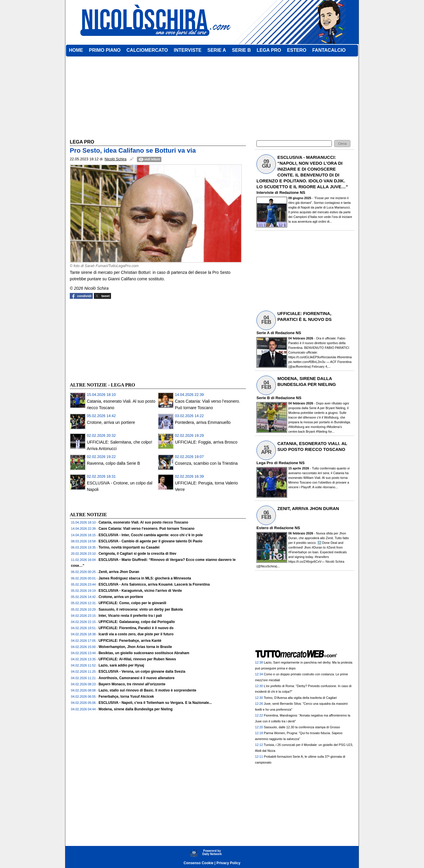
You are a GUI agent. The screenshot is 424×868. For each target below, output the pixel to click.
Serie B (263, 398)
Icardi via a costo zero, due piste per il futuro (136, 634)
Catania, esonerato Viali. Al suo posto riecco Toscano (144, 522)
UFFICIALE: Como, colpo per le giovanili (132, 603)
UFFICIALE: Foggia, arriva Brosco (206, 442)
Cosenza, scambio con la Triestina (206, 463)
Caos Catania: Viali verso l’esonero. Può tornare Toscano (147, 529)
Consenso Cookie (199, 863)
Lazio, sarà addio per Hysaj (121, 665)
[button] (342, 144)
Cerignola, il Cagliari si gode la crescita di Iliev (138, 554)
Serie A (263, 333)
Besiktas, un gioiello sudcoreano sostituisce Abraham (144, 653)
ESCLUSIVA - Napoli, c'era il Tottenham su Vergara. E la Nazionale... (155, 703)
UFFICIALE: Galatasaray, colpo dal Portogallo (137, 622)
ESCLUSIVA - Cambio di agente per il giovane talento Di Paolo (151, 541)
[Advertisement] (114, 340)
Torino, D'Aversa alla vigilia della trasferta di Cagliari (300, 698)
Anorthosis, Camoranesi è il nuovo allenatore (137, 678)
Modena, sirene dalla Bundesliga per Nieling (136, 709)
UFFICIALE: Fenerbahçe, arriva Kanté (130, 641)
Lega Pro (265, 463)
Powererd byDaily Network (212, 852)
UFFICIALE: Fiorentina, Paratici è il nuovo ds (136, 628)
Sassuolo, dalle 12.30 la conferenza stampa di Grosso (302, 727)
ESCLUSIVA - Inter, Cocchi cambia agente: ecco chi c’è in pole (151, 535)
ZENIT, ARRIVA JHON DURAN (308, 508)
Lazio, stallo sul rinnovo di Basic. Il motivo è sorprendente (148, 690)
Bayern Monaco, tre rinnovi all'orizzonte (132, 684)
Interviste (265, 193)
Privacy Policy (228, 863)
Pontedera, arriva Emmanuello (203, 422)
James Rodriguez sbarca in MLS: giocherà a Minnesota (145, 578)
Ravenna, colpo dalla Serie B (114, 463)
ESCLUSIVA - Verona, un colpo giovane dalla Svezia (142, 672)
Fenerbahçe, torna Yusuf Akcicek (126, 697)
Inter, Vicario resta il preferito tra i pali (130, 616)
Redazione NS (292, 193)
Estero (262, 528)
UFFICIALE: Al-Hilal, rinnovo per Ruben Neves (137, 659)
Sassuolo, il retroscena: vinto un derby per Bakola (141, 609)
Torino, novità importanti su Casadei (129, 547)
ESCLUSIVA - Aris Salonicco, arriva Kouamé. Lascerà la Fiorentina (154, 584)
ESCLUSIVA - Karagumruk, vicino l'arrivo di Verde (140, 591)
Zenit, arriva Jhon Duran (119, 572)
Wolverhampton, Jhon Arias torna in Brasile (135, 647)
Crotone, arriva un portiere (111, 422)
